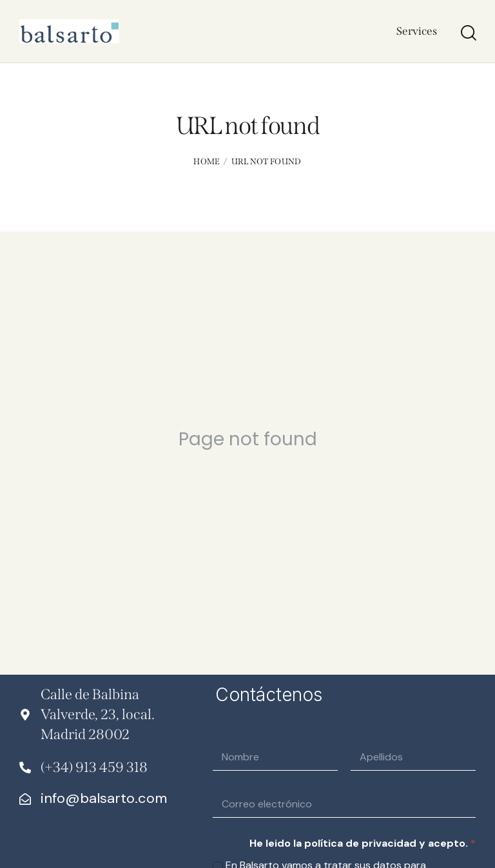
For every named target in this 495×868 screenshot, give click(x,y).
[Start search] (468, 33)
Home (207, 161)
